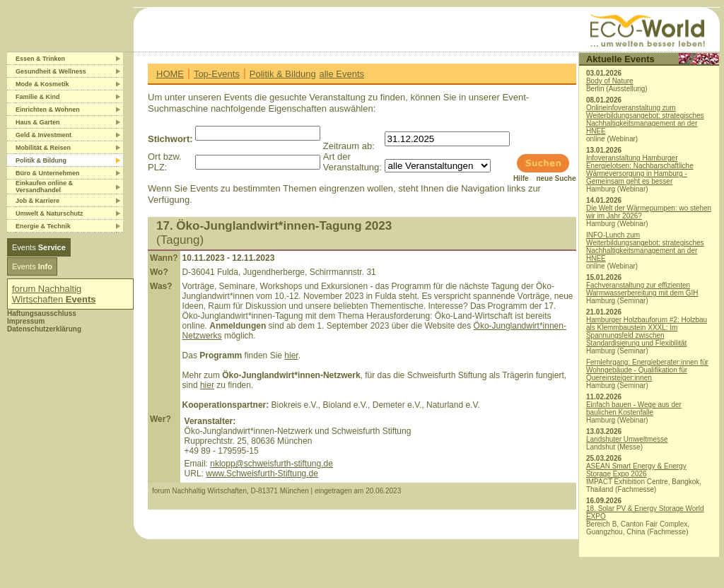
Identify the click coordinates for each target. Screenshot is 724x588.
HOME (170, 74)
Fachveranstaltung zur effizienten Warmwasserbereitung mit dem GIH (642, 289)
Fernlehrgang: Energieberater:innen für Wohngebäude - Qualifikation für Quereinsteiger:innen (647, 370)
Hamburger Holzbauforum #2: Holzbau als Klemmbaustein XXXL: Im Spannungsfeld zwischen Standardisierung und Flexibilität (647, 331)
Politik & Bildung (283, 74)
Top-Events (217, 74)
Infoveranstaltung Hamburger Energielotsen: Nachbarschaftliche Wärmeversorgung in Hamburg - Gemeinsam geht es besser (640, 170)
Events (39, 247)
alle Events (341, 74)
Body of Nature (610, 81)
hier (291, 355)
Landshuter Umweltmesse (627, 439)
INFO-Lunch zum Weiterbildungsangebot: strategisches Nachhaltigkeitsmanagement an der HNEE (645, 247)
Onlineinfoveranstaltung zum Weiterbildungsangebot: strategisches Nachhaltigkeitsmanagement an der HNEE (645, 119)
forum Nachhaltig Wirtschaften (54, 294)
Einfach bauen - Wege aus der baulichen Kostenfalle (634, 408)
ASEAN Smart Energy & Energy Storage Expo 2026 (636, 470)
